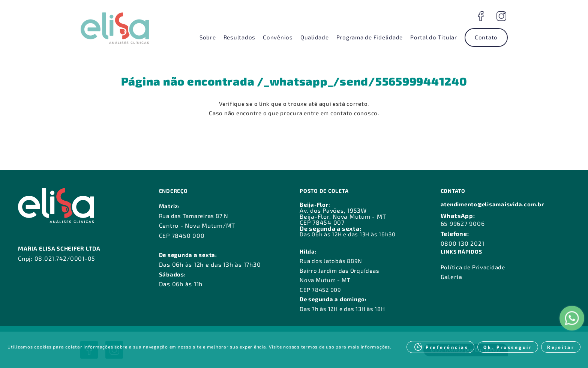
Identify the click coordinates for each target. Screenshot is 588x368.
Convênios (278, 37)
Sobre (208, 37)
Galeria (451, 277)
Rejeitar (561, 347)
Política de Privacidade (473, 267)
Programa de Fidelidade (370, 37)
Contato (486, 37)
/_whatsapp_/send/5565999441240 (362, 81)
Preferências (447, 347)
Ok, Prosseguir (508, 347)
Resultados (240, 37)
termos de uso (318, 347)
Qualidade (315, 37)
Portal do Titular (434, 37)
